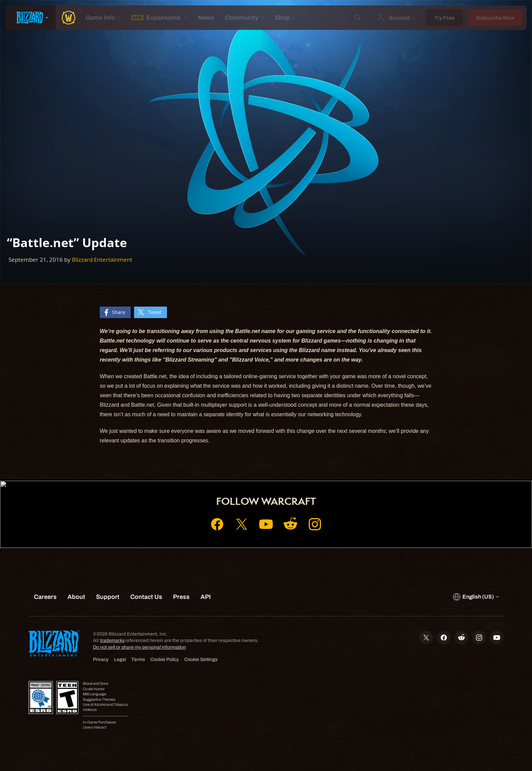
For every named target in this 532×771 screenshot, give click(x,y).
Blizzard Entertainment (102, 260)
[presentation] (31, 18)
